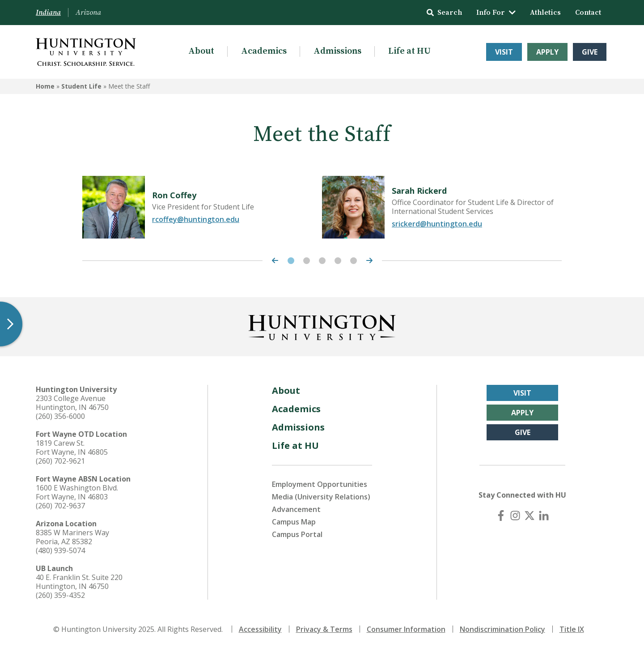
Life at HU (409, 51)
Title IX (572, 629)
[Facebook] (501, 516)
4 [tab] (338, 261)
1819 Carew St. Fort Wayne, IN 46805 (72, 448)
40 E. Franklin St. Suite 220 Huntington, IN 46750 (79, 582)
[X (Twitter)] (530, 516)
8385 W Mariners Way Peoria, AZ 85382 (72, 537)
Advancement (296, 509)
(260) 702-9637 (60, 506)
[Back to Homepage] (322, 326)
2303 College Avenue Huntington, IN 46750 (72, 403)
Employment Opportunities (320, 484)
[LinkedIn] (544, 516)
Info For (496, 13)
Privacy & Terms (324, 629)
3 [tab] (322, 261)
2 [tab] (307, 261)
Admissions (337, 51)
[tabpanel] (202, 207)
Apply (547, 52)
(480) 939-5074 (60, 550)
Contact (588, 13)
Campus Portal (297, 534)
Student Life (81, 86)
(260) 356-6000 (60, 416)
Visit (504, 52)
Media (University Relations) (321, 497)
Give (590, 52)
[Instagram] (515, 516)
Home (45, 86)
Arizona (88, 13)
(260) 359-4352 (60, 595)
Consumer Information (406, 629)
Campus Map (294, 522)
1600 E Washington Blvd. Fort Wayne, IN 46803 (77, 492)
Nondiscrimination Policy (502, 629)
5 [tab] (354, 261)
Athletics (545, 13)
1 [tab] (291, 261)
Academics (264, 51)
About (201, 51)
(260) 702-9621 (60, 461)
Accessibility (260, 629)
